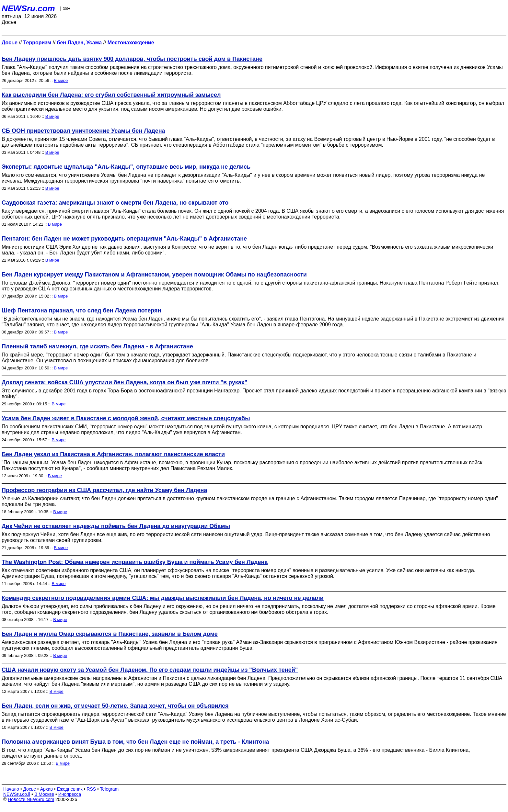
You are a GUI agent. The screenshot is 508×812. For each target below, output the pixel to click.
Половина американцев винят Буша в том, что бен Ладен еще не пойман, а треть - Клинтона (135, 742)
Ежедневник (70, 789)
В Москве (44, 794)
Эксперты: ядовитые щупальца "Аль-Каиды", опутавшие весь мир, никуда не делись (126, 167)
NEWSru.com (28, 8)
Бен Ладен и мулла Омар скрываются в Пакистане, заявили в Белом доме (110, 634)
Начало (11, 789)
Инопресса (70, 794)
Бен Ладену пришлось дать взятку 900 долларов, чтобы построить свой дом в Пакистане (132, 59)
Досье (29, 789)
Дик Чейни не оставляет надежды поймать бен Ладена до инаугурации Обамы (116, 526)
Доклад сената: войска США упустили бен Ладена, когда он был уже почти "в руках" (124, 382)
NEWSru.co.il (17, 794)
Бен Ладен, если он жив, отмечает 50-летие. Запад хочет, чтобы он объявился (115, 706)
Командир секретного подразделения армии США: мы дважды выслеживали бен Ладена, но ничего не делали (163, 598)
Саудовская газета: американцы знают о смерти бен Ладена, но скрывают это (115, 203)
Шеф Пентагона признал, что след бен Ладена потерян (81, 310)
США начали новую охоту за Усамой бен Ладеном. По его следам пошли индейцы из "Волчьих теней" (150, 670)
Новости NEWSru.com (31, 799)
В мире (61, 80)
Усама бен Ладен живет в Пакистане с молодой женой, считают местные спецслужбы (126, 418)
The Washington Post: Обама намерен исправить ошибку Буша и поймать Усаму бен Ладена (135, 562)
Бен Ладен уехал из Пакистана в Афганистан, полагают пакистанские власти (113, 454)
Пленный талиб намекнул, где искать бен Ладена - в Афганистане (97, 346)
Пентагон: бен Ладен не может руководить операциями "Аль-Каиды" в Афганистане (124, 239)
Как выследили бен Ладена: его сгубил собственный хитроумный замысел (111, 95)
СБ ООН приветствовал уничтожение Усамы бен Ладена (83, 131)
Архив (46, 789)
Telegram (110, 789)
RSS (91, 789)
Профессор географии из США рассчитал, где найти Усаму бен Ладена (104, 490)
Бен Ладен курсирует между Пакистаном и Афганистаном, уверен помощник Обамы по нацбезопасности (154, 275)
